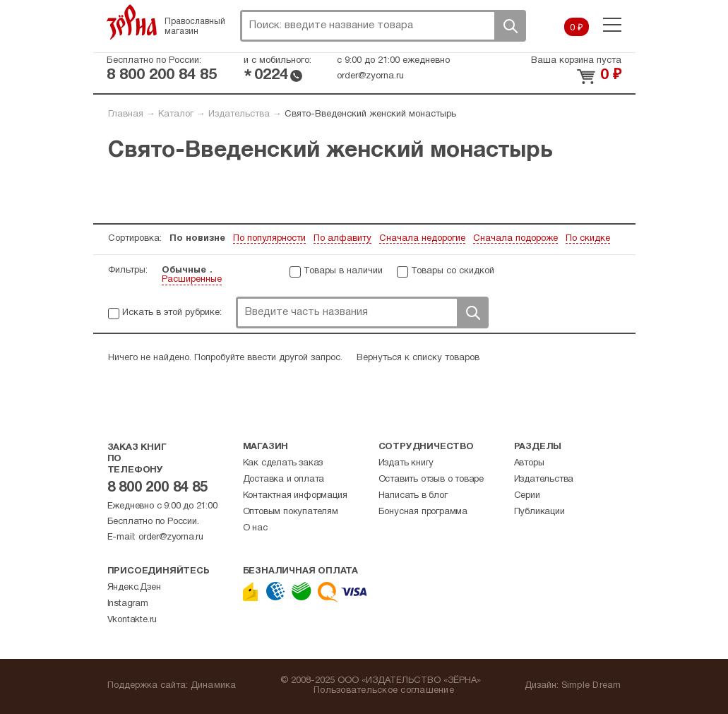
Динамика (214, 686)
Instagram (128, 604)
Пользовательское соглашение (384, 691)
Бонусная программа (423, 512)
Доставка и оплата (284, 480)
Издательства (239, 114)
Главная (126, 114)
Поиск (510, 26)
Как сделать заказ (283, 463)
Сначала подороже (515, 239)
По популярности (269, 239)
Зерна (132, 22)
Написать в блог (413, 496)
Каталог (176, 114)
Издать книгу (406, 463)
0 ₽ (577, 28)
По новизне (197, 239)
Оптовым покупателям (291, 512)
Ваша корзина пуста (576, 61)
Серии (527, 496)
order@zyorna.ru (370, 76)
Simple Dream (591, 686)
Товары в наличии (343, 271)
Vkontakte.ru (132, 620)
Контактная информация (295, 496)
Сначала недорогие (422, 239)
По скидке (588, 239)
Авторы (529, 463)
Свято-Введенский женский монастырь (370, 114)
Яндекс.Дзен (134, 588)
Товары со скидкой (453, 271)
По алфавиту (342, 239)
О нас (255, 528)
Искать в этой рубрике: (172, 313)
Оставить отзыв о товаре (431, 480)
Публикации (539, 512)
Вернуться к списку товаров (418, 358)
